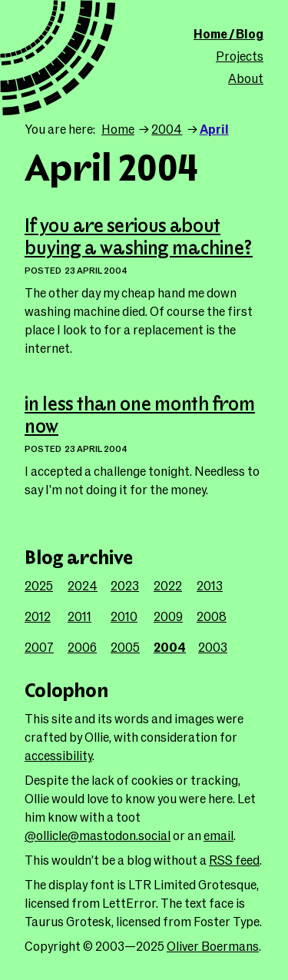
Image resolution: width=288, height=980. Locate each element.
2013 (210, 585)
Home (118, 129)
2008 (212, 616)
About (246, 78)
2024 (83, 585)
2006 (82, 647)
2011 (79, 616)
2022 (168, 585)
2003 (213, 647)
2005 (125, 647)
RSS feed (234, 860)
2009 (168, 616)
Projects (240, 56)
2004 (167, 129)
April (214, 129)
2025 (39, 585)
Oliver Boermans (213, 946)
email (218, 835)
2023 (125, 585)
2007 (39, 647)
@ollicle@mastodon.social (98, 835)
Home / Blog (228, 33)
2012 (38, 616)
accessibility (58, 755)
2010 (124, 616)
